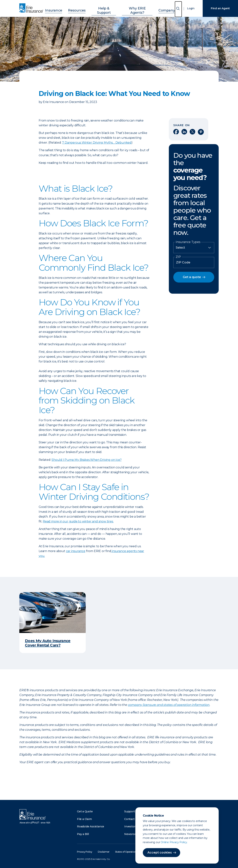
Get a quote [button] (192, 277)
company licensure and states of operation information (169, 705)
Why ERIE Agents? (134, 8)
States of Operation (126, 852)
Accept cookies (160, 853)
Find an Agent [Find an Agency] (220, 8)
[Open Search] (178, 9)
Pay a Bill (83, 834)
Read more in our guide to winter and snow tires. (78, 521)
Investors (130, 826)
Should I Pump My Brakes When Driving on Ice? (86, 460)
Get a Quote (85, 811)
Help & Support (105, 8)
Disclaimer (104, 852)
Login (191, 8)
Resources (81, 8)
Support (130, 811)
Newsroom (131, 834)
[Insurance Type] (194, 248)
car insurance (76, 551)
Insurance (61, 8)
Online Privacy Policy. (174, 842)
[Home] (32, 8)
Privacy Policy (85, 852)
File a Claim (84, 819)
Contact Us (131, 819)
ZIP (178, 257)
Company (159, 8)
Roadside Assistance (91, 826)
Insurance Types (188, 242)
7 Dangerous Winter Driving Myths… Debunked (97, 143)
